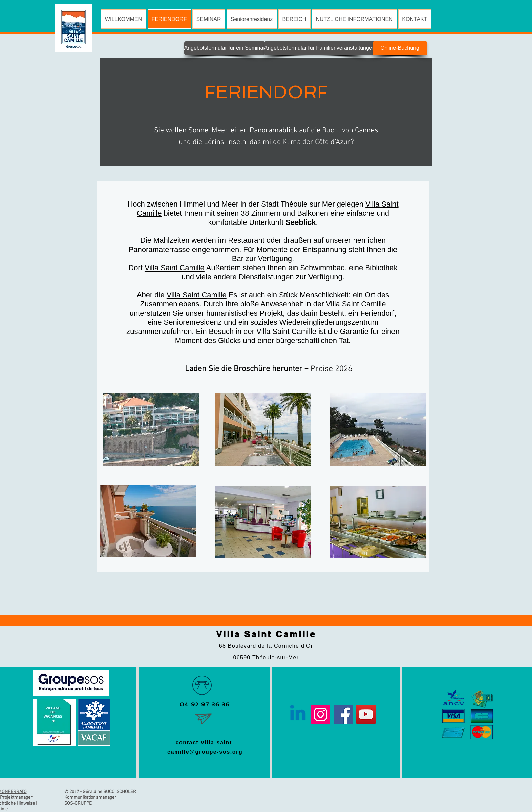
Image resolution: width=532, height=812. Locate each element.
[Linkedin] (298, 714)
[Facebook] (343, 714)
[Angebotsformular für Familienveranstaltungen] (320, 48)
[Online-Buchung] (400, 48)
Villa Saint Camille (175, 268)
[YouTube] (366, 714)
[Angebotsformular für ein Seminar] (225, 48)
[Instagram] (321, 714)
